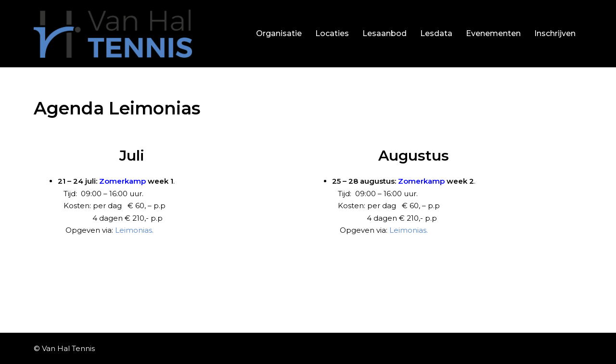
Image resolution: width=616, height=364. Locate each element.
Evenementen (493, 33)
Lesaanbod (385, 33)
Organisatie (279, 33)
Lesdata (436, 33)
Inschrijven (555, 33)
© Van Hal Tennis (64, 348)
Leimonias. (134, 230)
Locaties (332, 33)
